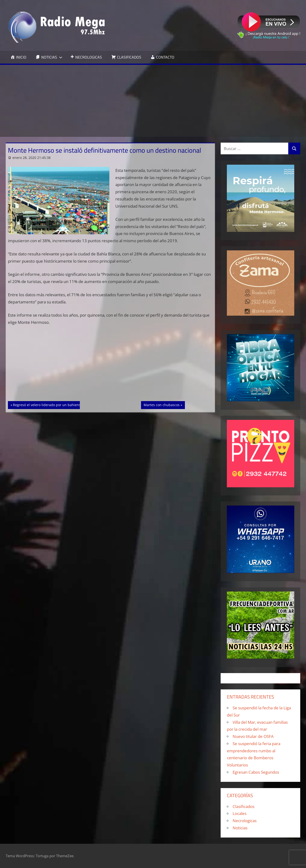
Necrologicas (245, 821)
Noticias (240, 828)
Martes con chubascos (162, 404)
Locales (240, 813)
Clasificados (244, 806)
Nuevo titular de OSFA (253, 736)
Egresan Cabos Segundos (256, 772)
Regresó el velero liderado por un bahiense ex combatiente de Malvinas (71, 404)
